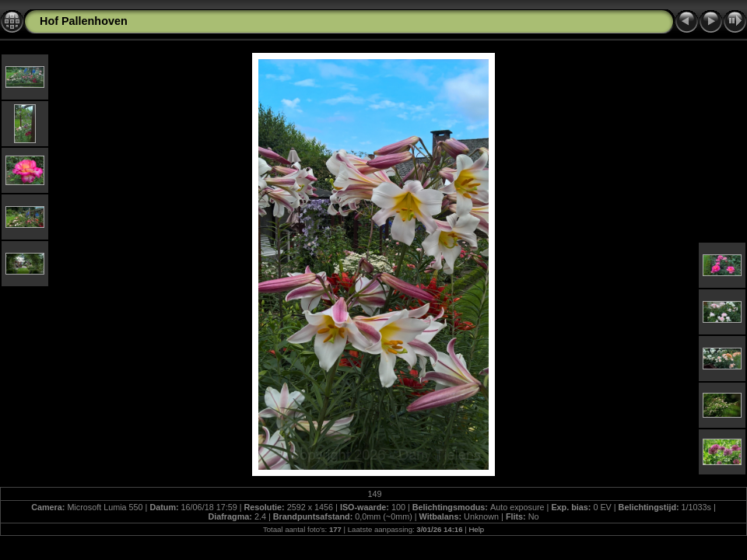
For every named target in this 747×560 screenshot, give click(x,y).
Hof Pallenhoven (84, 21)
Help (476, 529)
